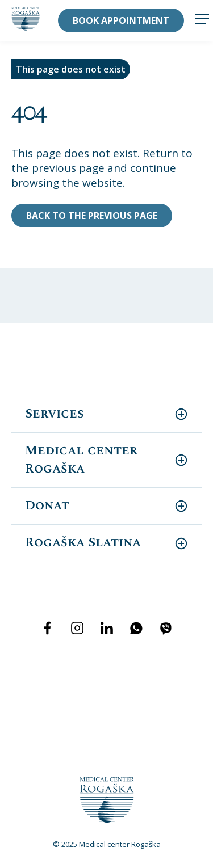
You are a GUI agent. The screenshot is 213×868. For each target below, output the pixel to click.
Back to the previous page (92, 216)
